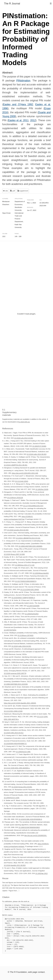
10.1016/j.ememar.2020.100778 (15, 673)
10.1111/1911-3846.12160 (13, 711)
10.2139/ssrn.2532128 (15, 497)
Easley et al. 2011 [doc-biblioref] (18, 120)
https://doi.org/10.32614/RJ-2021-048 (25, 473)
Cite (5, 191)
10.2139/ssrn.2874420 (25, 635)
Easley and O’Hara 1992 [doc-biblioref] (18, 104)
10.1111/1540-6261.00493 (30, 589)
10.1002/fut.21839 (42, 489)
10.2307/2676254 (10, 630)
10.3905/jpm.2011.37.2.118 (25, 565)
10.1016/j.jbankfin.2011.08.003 (15, 865)
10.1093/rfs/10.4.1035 (12, 798)
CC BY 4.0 (6, 885)
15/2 (4, 236)
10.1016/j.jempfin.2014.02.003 (18, 530)
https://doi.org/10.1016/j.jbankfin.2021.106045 (20, 703)
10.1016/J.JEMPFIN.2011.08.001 (15, 465)
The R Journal (12, 4)
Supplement (23, 191)
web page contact (36, 972)
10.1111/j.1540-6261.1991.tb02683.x (17, 768)
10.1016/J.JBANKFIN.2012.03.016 (28, 538)
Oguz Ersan (6, 213)
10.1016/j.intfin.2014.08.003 (37, 454)
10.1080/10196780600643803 (29, 827)
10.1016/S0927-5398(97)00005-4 (23, 597)
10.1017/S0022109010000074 (26, 581)
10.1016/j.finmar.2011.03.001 (22, 787)
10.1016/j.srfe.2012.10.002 (24, 438)
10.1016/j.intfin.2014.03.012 (14, 733)
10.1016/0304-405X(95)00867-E (15, 744)
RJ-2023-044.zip (24, 422)
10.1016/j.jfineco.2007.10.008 (14, 554)
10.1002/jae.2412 (41, 873)
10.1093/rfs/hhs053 (32, 614)
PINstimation (23, 81)
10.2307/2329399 (33, 606)
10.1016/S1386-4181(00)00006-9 (30, 819)
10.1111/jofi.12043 (21, 481)
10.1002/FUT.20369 (39, 446)
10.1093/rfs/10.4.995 (23, 752)
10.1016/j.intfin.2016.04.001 (21, 646)
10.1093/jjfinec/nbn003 (41, 573)
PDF (13, 191)
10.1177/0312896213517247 (33, 506)
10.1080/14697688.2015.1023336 (16, 684)
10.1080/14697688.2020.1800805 (30, 546)
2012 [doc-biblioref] (33, 120)
